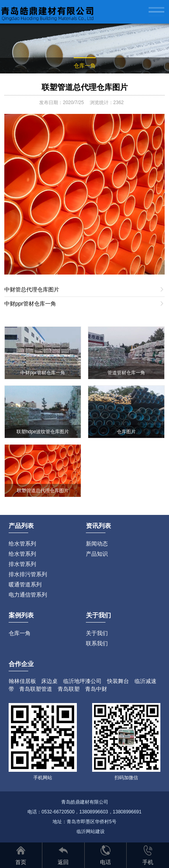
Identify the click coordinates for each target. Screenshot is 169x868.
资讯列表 (98, 526)
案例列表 (21, 615)
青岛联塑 (69, 689)
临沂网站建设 (91, 831)
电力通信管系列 (28, 595)
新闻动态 (97, 544)
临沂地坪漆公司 (82, 681)
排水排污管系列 (28, 574)
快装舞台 (118, 681)
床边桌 (49, 681)
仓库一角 (85, 66)
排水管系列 (22, 564)
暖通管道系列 (25, 584)
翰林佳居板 (22, 681)
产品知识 (97, 554)
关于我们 (97, 633)
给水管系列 (22, 544)
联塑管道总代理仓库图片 (85, 87)
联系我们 (97, 643)
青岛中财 (96, 689)
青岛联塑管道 (36, 689)
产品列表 (21, 526)
